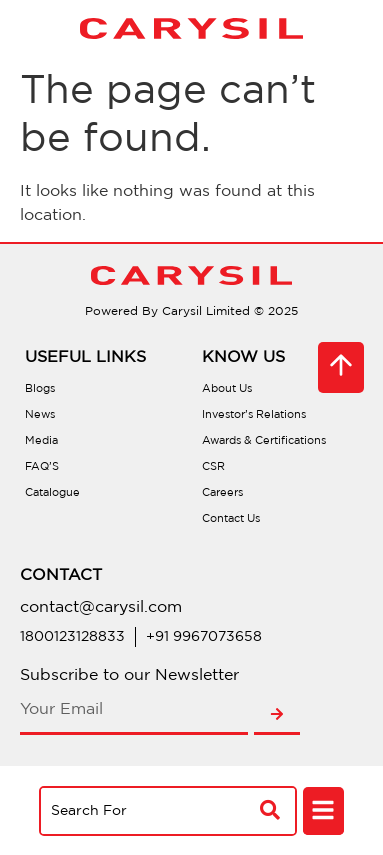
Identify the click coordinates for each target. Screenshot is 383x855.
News (40, 415)
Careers (222, 493)
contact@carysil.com (101, 607)
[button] (323, 812)
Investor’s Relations (254, 415)
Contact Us (231, 519)
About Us (227, 389)
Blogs (40, 389)
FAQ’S (42, 467)
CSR (213, 467)
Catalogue (52, 493)
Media (41, 441)
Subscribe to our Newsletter (129, 675)
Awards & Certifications (264, 441)
